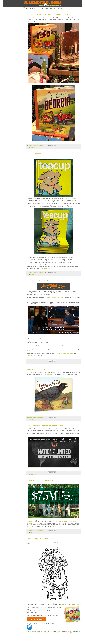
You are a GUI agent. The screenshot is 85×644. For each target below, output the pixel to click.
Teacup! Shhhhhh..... (35, 154)
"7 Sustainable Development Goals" (59, 432)
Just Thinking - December (37, 281)
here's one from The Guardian (65, 354)
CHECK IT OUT (69, 349)
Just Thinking (33, 363)
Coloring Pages (43, 8)
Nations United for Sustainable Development (45, 426)
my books (62, 604)
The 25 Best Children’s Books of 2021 (54, 298)
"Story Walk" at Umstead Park (48, 374)
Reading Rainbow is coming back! (45, 338)
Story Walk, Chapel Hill (36, 369)
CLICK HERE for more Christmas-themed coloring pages (41, 603)
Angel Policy (70, 633)
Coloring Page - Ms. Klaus (37, 539)
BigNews (32, 275)
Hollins (32, 533)
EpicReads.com (46, 268)
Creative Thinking (34, 474)
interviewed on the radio (54, 341)
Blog (32, 8)
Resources (52, 8)
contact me (46, 633)
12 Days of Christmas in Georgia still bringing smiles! (48, 15)
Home (27, 8)
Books (36, 8)
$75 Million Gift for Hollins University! (42, 480)
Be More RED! (64, 346)
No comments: (41, 145)
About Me (59, 8)
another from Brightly (32, 355)
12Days (32, 147)
